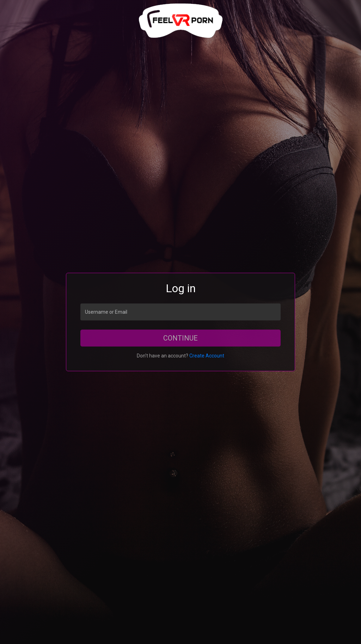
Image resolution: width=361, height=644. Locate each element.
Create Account (207, 356)
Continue (180, 338)
